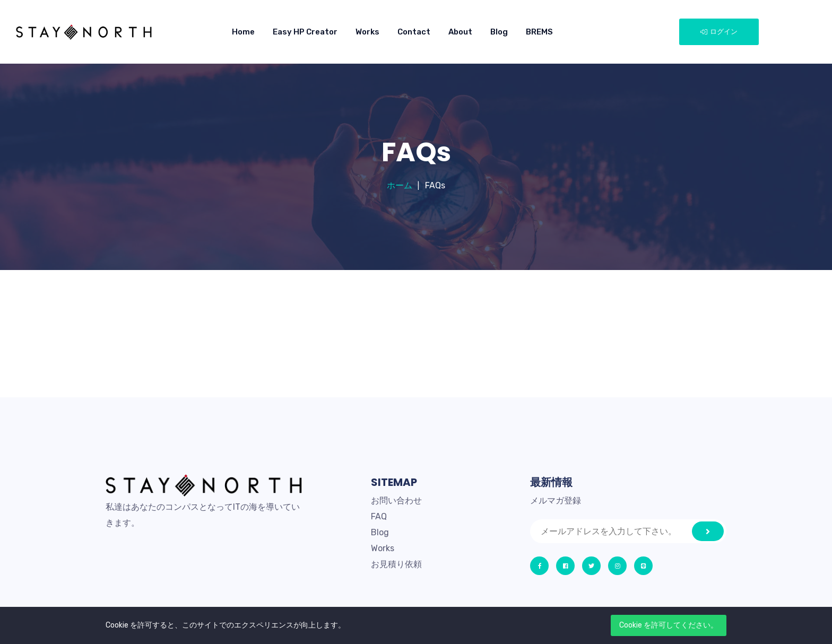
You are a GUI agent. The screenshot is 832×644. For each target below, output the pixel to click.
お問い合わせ (396, 501)
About (460, 32)
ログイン (719, 32)
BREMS (539, 32)
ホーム (400, 185)
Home (243, 32)
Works (367, 32)
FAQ (379, 516)
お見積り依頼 (396, 564)
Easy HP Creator (305, 32)
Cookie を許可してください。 (669, 625)
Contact (414, 32)
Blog (499, 32)
